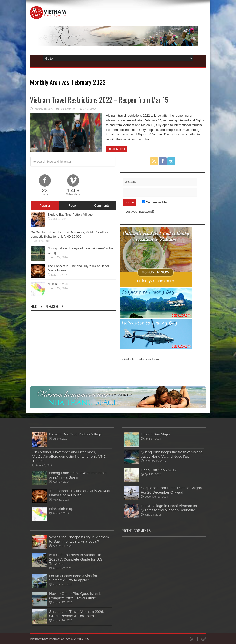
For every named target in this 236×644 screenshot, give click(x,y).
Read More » (117, 149)
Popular (45, 206)
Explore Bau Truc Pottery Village (70, 214)
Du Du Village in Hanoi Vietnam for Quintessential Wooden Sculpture (169, 508)
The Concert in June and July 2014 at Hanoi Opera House (80, 493)
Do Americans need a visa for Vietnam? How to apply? (73, 578)
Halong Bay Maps (155, 434)
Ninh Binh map (58, 284)
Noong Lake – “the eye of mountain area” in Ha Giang (78, 475)
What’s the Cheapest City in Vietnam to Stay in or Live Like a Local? (79, 539)
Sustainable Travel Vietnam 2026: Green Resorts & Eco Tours (77, 614)
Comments (102, 206)
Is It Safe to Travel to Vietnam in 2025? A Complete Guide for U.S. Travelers (76, 559)
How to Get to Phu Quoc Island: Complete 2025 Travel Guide (75, 596)
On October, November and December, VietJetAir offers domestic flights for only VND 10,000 (69, 456)
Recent (73, 206)
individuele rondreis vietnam (139, 359)
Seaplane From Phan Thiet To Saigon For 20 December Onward (171, 490)
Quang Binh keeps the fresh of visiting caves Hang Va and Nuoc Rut (172, 454)
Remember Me (154, 202)
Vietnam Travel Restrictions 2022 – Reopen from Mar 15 (99, 100)
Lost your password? (140, 212)
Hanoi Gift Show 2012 (159, 470)
